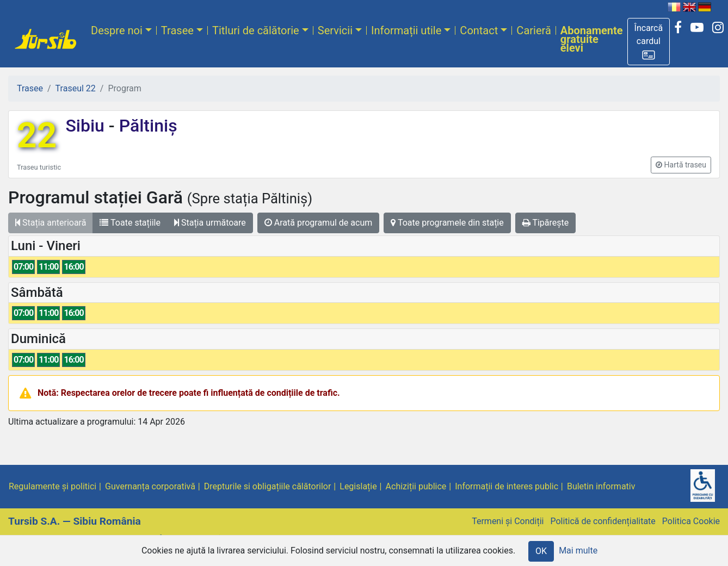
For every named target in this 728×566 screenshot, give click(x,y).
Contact (479, 30)
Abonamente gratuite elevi (592, 39)
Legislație (358, 486)
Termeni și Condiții (508, 521)
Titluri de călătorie (256, 30)
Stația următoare (210, 223)
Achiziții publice (416, 486)
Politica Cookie (691, 521)
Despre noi (117, 30)
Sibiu (87, 126)
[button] (649, 42)
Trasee (177, 30)
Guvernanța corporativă (150, 486)
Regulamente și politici (53, 486)
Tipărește (546, 223)
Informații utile (406, 30)
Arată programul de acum (318, 223)
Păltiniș (146, 126)
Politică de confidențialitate (603, 521)
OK (541, 551)
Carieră (533, 30)
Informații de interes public (507, 486)
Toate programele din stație (447, 223)
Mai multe (578, 551)
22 (37, 136)
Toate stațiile (130, 223)
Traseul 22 (76, 88)
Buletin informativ (601, 486)
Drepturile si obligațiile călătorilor (268, 486)
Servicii (335, 30)
